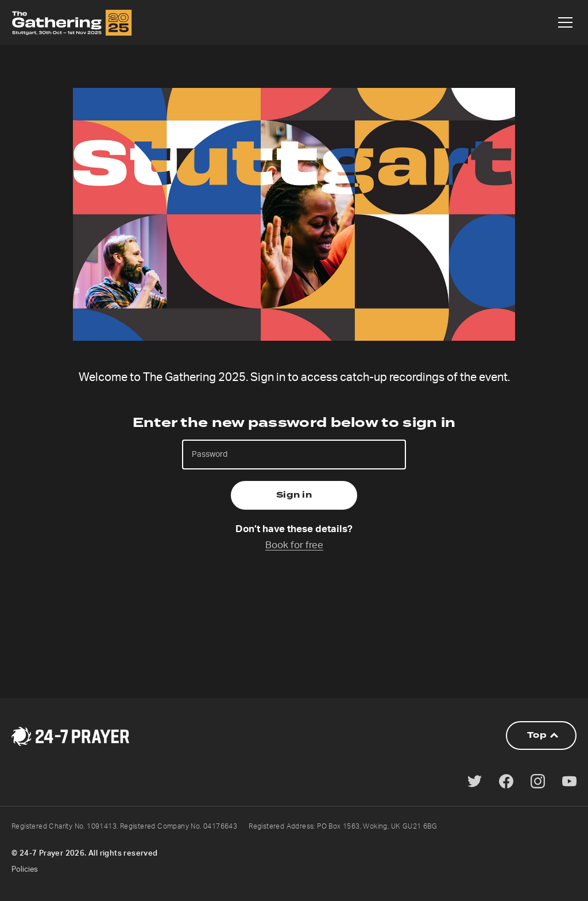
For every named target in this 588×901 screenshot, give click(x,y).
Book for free (294, 545)
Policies (25, 870)
